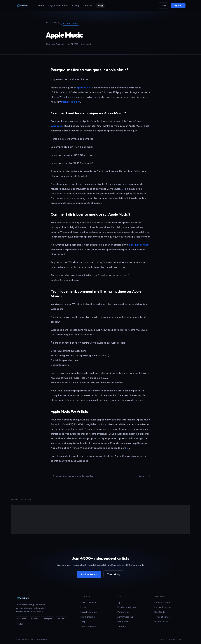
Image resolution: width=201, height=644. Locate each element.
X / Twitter (35, 619)
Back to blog (53, 23)
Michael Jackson (71, 102)
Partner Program (163, 607)
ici (128, 448)
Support (182, 639)
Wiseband (57, 126)
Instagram (48, 619)
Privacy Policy (161, 622)
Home (41, 5)
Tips (120, 602)
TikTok (20, 624)
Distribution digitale (127, 607)
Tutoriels (122, 627)
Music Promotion (89, 612)
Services (89, 5)
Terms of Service (163, 617)
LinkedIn (60, 619)
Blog (100, 5)
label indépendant (139, 245)
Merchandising (88, 617)
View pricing (114, 574)
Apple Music (83, 87)
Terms (163, 639)
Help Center (160, 612)
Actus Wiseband (125, 617)
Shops (84, 622)
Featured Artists (162, 602)
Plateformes (71, 23)
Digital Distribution (89, 602)
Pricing (76, 5)
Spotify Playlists (88, 627)
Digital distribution (58, 5)
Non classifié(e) (125, 622)
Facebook (22, 619)
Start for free (89, 574)
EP (123, 189)
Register (178, 5)
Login (164, 5)
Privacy (172, 639)
